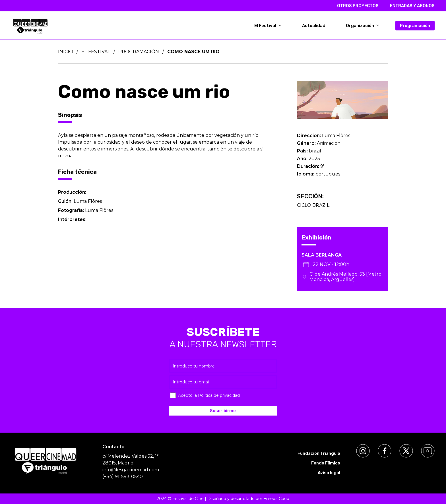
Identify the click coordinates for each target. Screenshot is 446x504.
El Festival (268, 26)
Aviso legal (329, 473)
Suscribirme (223, 411)
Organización (363, 26)
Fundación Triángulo (319, 453)
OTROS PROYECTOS (358, 6)
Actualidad (314, 26)
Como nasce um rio (193, 52)
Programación (415, 26)
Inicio (66, 52)
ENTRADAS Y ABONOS (412, 6)
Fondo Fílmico (326, 463)
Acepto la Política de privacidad (209, 395)
